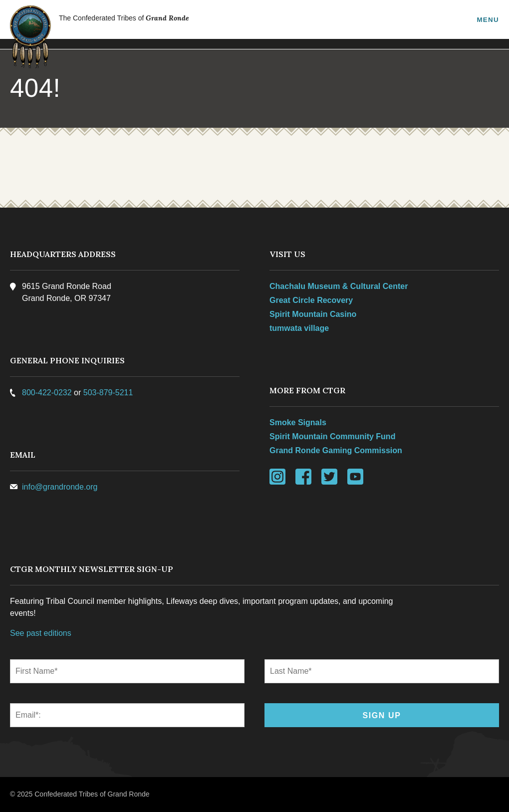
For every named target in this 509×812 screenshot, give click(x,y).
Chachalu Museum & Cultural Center (339, 286)
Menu (488, 19)
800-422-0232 (47, 393)
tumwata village (299, 328)
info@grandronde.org (60, 487)
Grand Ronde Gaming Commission (336, 450)
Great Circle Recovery (311, 300)
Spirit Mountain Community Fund (332, 436)
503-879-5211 (108, 393)
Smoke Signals (298, 422)
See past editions (41, 633)
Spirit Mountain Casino (313, 314)
